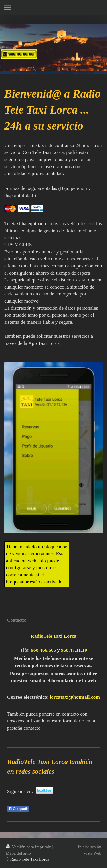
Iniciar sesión (90, 847)
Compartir (18, 809)
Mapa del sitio (18, 853)
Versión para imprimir (29, 847)
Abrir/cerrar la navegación (53, 8)
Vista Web (92, 853)
